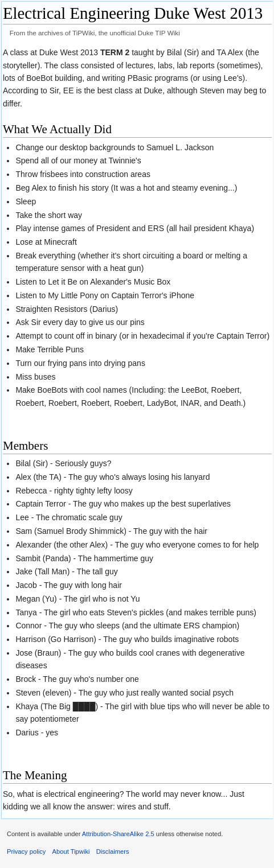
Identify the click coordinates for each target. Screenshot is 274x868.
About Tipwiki (71, 851)
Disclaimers (113, 851)
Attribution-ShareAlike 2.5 (118, 834)
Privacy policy (26, 851)
